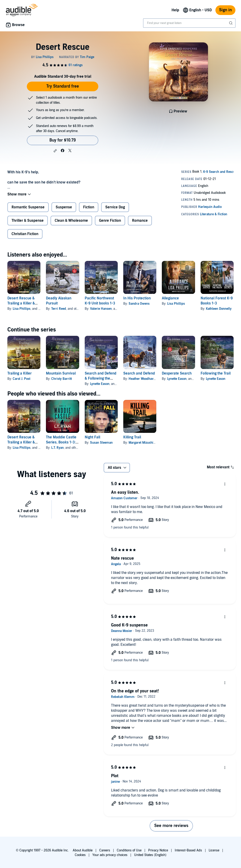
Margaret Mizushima (143, 443)
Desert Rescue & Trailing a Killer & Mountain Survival (22, 303)
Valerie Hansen (101, 309)
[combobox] (189, 23)
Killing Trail (132, 437)
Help (175, 10)
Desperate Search (177, 373)
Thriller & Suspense (28, 221)
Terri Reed (59, 309)
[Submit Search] (231, 23)
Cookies (80, 855)
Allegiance (170, 298)
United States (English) (150, 855)
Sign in (225, 10)
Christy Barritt (62, 379)
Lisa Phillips (22, 309)
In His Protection (137, 298)
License (214, 850)
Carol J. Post (21, 379)
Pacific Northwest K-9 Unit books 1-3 (100, 301)
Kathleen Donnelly (219, 309)
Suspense (64, 207)
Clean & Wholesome (71, 221)
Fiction (89, 207)
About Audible (83, 850)
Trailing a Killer (20, 373)
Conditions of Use (129, 850)
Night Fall (92, 437)
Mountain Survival (61, 373)
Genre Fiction (110, 221)
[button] (55, 151)
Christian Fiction (25, 234)
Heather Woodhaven (143, 379)
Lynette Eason (100, 384)
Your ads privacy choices (110, 855)
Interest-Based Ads (188, 850)
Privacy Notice (158, 850)
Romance (140, 221)
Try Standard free (63, 86)
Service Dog (115, 207)
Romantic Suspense (28, 207)
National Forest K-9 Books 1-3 (217, 301)
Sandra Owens (139, 304)
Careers (105, 850)
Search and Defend (139, 373)
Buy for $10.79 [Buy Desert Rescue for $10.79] (63, 140)
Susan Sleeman (101, 443)
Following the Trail (216, 373)
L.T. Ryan (57, 448)
